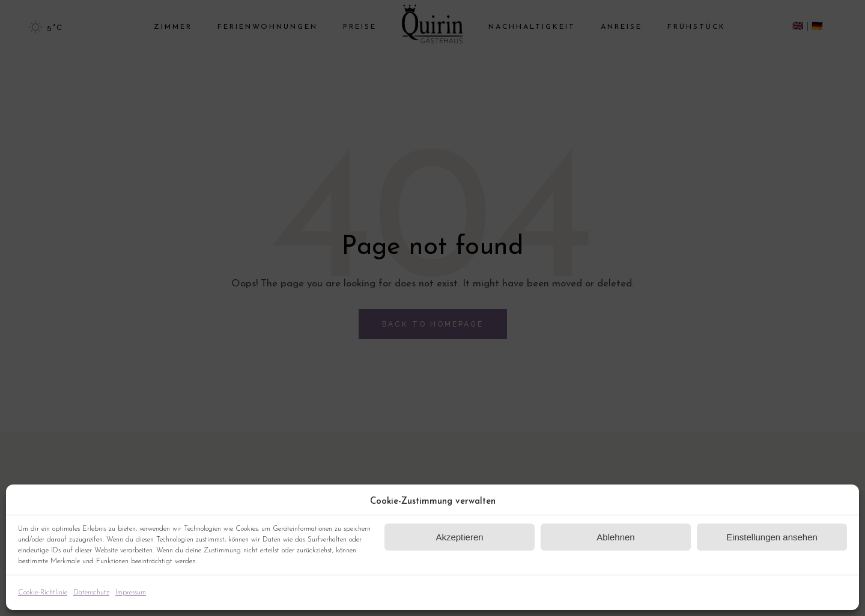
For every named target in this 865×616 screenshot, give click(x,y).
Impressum (131, 593)
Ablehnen (615, 537)
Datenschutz (91, 593)
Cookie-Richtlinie (43, 593)
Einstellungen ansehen (772, 537)
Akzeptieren (459, 537)
